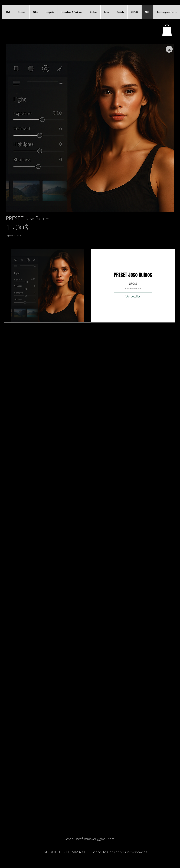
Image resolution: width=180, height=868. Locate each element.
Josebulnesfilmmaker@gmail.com (89, 839)
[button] (36, 12)
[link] (167, 30)
